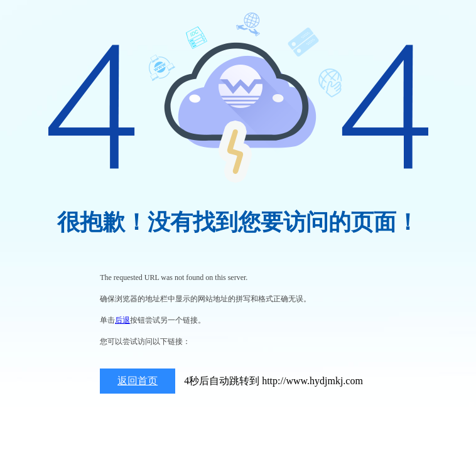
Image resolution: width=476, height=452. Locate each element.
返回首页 (138, 381)
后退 (122, 320)
